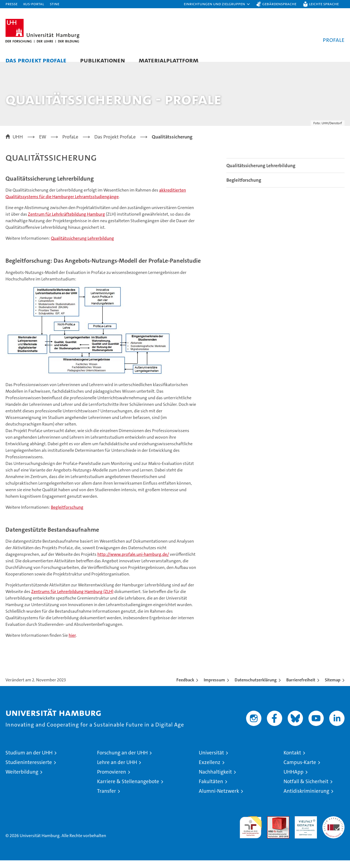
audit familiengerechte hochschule (251, 833)
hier (72, 643)
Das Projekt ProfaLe (36, 60)
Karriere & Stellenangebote (128, 789)
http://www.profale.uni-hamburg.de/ (133, 562)
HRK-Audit (304, 827)
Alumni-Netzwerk (219, 799)
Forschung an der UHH (122, 760)
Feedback (185, 688)
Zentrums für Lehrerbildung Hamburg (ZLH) (72, 599)
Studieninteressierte (29, 770)
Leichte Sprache (324, 4)
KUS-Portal (34, 4)
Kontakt (292, 760)
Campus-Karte (300, 770)
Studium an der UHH (29, 760)
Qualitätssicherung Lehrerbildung (82, 246)
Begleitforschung (67, 515)
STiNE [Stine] (55, 4)
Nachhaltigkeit (215, 779)
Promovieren (112, 779)
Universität (211, 760)
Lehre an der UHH (117, 770)
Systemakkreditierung (333, 827)
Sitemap (333, 688)
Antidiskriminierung (306, 799)
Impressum (214, 688)
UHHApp (294, 779)
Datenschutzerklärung (256, 688)
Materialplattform (169, 60)
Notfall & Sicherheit (306, 789)
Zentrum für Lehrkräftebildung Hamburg (66, 222)
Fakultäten (211, 789)
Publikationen (103, 60)
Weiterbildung (22, 779)
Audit (272, 827)
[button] (217, 4)
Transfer (107, 799)
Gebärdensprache (279, 4)
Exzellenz (210, 770)
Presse (11, 4)
